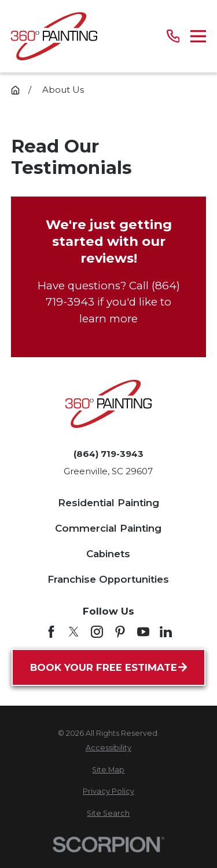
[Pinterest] (120, 632)
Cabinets (108, 554)
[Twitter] (74, 632)
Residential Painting (108, 503)
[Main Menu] (198, 36)
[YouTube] (143, 632)
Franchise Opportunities (108, 579)
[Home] (54, 36)
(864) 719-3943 (108, 454)
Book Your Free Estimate (108, 667)
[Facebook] (51, 632)
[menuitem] (108, 748)
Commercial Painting (108, 528)
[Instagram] (97, 632)
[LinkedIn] (166, 632)
